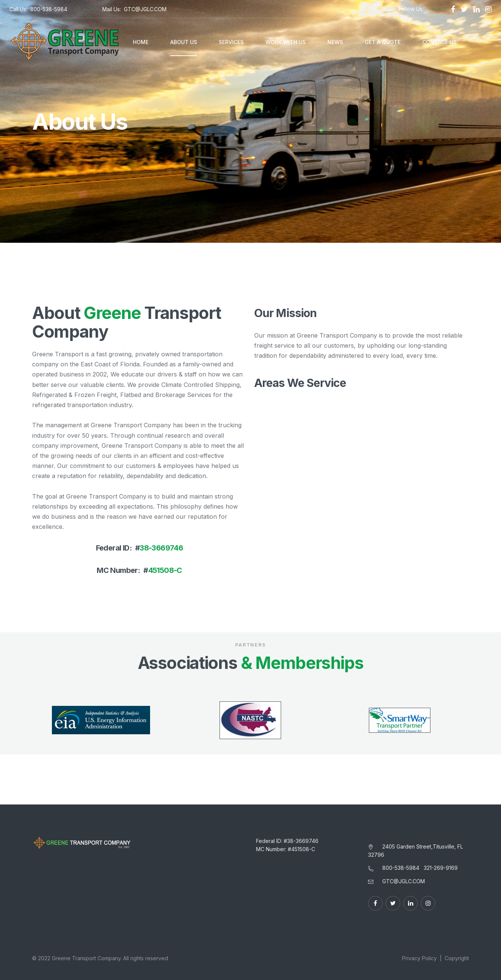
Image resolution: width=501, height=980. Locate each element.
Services (231, 42)
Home (141, 42)
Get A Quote (383, 42)
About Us (184, 42)
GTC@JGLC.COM (145, 9)
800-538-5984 (49, 9)
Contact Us (439, 42)
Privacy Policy (419, 958)
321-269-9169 (441, 868)
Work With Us (286, 42)
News (335, 42)
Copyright (457, 958)
